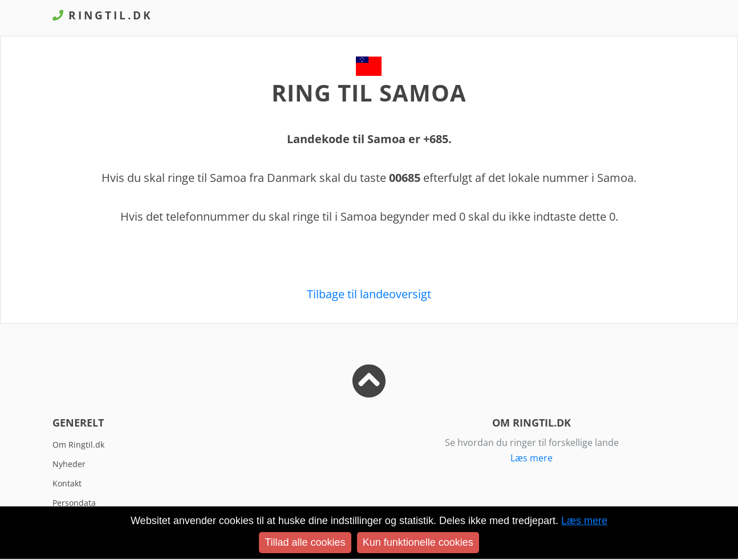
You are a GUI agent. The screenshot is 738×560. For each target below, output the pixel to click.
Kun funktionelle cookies (418, 542)
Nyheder (69, 464)
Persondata (74, 503)
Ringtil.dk (103, 15)
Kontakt (67, 483)
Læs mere (532, 458)
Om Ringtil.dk (78, 445)
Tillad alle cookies (305, 542)
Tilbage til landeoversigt (369, 294)
